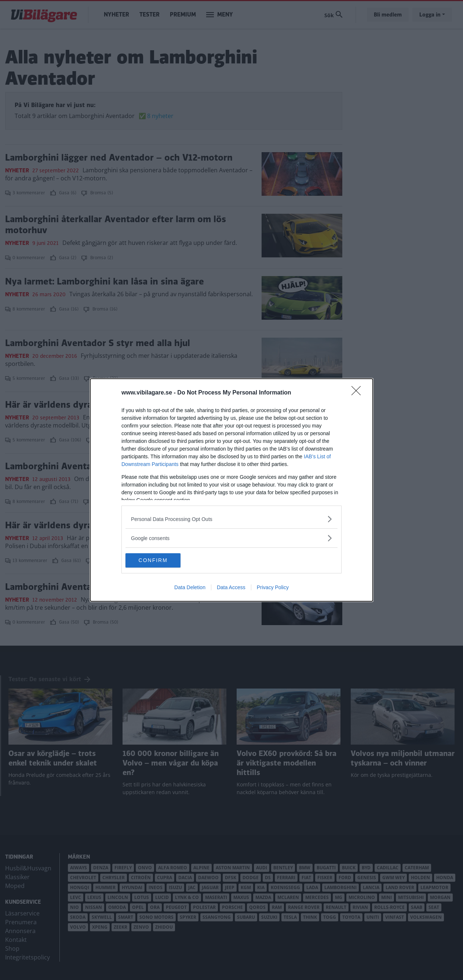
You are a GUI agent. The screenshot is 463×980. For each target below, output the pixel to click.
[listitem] (231, 519)
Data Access (231, 588)
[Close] (358, 393)
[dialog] (231, 490)
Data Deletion (190, 588)
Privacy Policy (273, 588)
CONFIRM (160, 560)
